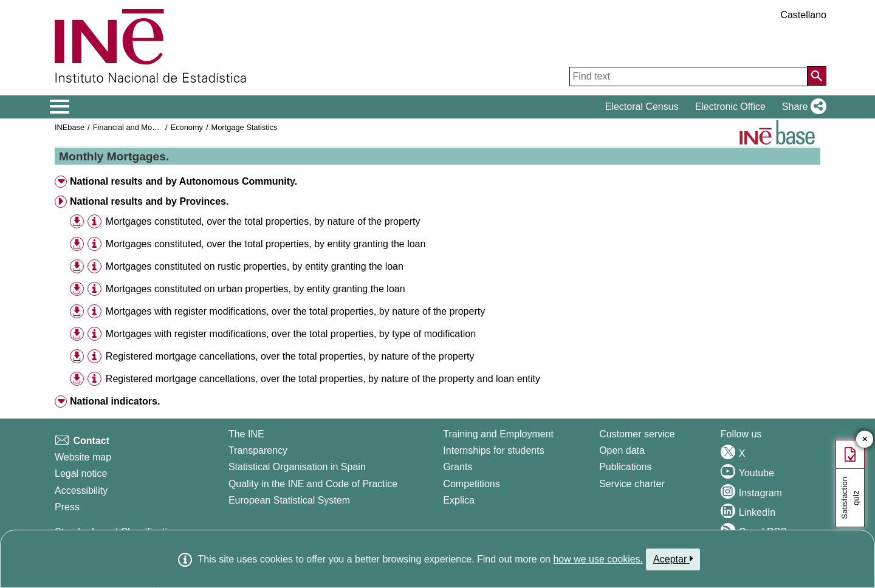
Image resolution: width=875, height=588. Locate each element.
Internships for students (493, 450)
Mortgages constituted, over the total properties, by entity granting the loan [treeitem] (266, 244)
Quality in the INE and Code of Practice (313, 484)
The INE (246, 434)
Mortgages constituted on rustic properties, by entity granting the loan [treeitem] (255, 266)
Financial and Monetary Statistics (150, 127)
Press (67, 507)
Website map (83, 457)
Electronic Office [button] (730, 107)
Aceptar (673, 559)
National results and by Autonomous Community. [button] (184, 181)
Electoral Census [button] (642, 107)
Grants (458, 467)
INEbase (70, 127)
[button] (802, 107)
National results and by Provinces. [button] (149, 201)
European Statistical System (289, 500)
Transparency (258, 450)
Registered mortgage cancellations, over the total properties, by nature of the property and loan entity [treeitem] (323, 379)
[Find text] (688, 77)
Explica (459, 500)
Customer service (637, 434)
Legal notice (81, 473)
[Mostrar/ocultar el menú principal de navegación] (60, 107)
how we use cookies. (598, 559)
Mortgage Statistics (245, 127)
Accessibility (81, 491)
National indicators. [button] (115, 401)
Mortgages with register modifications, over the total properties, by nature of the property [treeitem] (295, 311)
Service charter (632, 484)
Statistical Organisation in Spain (297, 467)
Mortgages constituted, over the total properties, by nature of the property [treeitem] (263, 221)
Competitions (471, 484)
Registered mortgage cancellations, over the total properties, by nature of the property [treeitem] (290, 356)
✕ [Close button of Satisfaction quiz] (865, 439)
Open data (622, 450)
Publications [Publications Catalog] (625, 467)
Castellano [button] (803, 15)
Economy (187, 127)
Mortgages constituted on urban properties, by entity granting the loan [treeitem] (256, 289)
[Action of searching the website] (817, 76)
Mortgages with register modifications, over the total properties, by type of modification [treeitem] (291, 334)
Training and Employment (498, 434)
